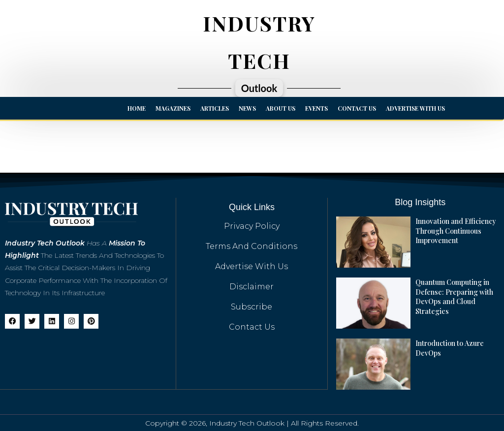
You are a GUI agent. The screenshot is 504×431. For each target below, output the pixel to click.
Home (137, 108)
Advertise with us (415, 108)
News (247, 108)
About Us (281, 108)
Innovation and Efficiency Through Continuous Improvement (455, 231)
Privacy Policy (252, 226)
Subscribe (252, 307)
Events (316, 108)
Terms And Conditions (252, 246)
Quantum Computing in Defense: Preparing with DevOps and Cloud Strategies (454, 297)
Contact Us (357, 108)
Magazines (173, 108)
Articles (215, 108)
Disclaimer (252, 287)
